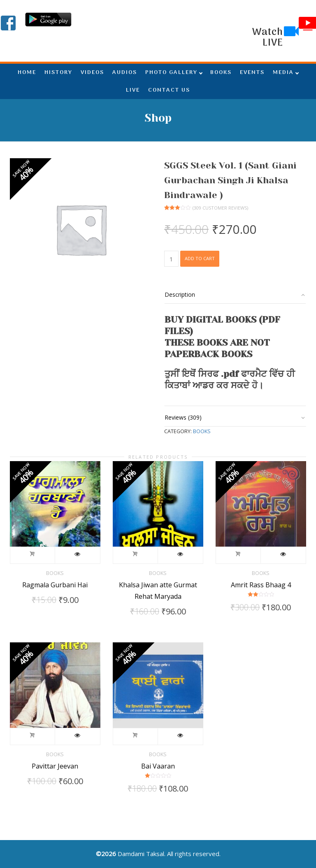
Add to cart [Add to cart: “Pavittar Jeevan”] (33, 736)
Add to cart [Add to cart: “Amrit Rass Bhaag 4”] (238, 555)
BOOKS (221, 73)
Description (180, 294)
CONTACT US (169, 90)
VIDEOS (92, 73)
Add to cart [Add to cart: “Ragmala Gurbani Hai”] (33, 555)
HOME (27, 73)
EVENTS (252, 73)
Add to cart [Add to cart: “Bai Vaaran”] (136, 736)
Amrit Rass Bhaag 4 (261, 585)
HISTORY (58, 73)
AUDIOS (125, 73)
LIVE (133, 90)
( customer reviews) (220, 208)
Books (202, 431)
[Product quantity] (171, 259)
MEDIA (283, 73)
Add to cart (200, 258)
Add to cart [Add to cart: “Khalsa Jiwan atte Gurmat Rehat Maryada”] (136, 555)
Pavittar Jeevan (55, 766)
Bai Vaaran (158, 766)
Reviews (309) (183, 417)
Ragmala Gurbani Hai (55, 585)
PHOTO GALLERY (171, 73)
